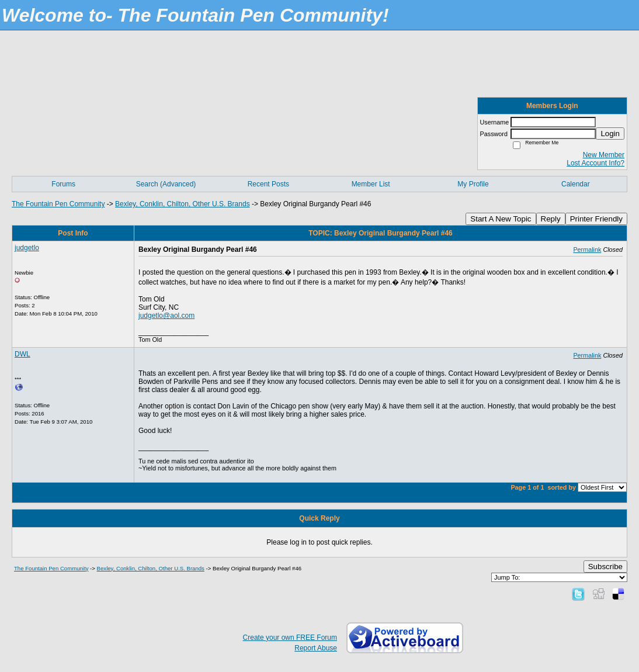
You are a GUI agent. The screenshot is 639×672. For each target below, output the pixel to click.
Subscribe (605, 567)
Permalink (587, 250)
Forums (63, 184)
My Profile (473, 184)
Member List (371, 184)
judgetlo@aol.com (166, 316)
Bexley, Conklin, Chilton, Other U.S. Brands (183, 204)
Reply (551, 219)
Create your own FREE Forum (290, 638)
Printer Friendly (596, 219)
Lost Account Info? (595, 163)
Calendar (576, 184)
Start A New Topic (501, 219)
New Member (604, 155)
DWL (22, 354)
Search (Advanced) (166, 184)
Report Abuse (316, 648)
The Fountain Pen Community (58, 204)
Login (610, 134)
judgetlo (27, 248)
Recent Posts (268, 184)
